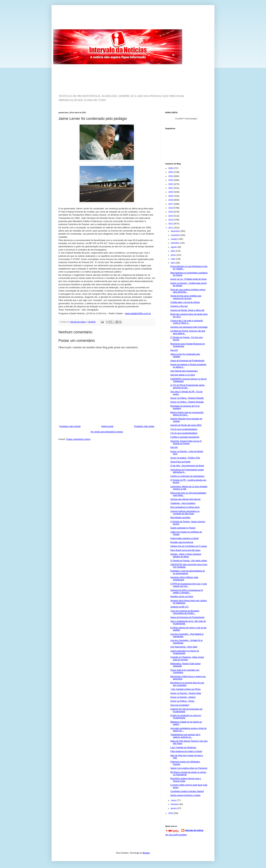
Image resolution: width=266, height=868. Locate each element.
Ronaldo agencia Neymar (182, 542)
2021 (171, 188)
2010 (171, 813)
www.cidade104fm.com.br (138, 313)
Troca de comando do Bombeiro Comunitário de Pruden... (185, 612)
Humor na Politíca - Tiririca (182, 701)
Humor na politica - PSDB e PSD (185, 458)
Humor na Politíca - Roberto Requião (187, 398)
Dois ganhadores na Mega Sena (185, 507)
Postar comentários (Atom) (78, 439)
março (174, 800)
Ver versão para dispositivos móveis (107, 432)
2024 (171, 176)
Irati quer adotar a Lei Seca (183, 375)
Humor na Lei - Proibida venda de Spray (188, 279)
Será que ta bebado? (180, 705)
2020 (171, 192)
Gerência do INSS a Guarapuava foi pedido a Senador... (187, 591)
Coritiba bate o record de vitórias (185, 302)
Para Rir (174, 350)
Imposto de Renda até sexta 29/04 (186, 425)
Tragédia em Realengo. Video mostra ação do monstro (187, 658)
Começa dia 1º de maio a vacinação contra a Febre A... (187, 322)
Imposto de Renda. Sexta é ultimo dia (187, 310)
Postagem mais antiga (144, 426)
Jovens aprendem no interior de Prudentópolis (185, 652)
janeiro (174, 808)
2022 (171, 184)
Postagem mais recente (70, 426)
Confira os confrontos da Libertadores (187, 476)
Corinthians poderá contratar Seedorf (187, 791)
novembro (176, 235)
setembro (175, 243)
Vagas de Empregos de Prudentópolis (187, 361)
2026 (171, 168)
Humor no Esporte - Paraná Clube (186, 693)
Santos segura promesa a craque (185, 795)
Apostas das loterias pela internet (185, 499)
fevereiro (175, 804)
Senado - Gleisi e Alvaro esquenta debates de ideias (186, 555)
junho (174, 255)
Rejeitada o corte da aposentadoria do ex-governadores (188, 572)
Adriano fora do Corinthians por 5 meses (189, 546)
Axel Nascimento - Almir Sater (184, 647)
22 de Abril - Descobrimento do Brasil (187, 466)
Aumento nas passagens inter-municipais (189, 327)
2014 (171, 216)
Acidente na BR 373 (179, 607)
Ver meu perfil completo (176, 835)
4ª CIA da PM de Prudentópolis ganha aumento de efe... (187, 386)
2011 (171, 228)
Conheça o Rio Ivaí (179, 306)
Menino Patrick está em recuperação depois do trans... (187, 414)
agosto (174, 247)
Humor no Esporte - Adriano (183, 697)
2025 (171, 172)
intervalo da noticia (78, 322)
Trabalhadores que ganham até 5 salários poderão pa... (185, 736)
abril (173, 263)
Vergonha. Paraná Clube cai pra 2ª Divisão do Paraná (186, 442)
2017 (171, 204)
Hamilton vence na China (182, 597)
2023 (171, 180)
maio (173, 259)
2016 (171, 208)
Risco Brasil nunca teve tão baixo (185, 550)
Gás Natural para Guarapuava (184, 371)
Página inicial (107, 426)
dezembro (176, 231)
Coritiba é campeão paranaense (185, 437)
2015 (171, 212)
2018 (171, 200)
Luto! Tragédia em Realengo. (183, 748)
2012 (171, 224)
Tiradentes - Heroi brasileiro (183, 503)
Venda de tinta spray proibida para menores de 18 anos (186, 297)
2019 (171, 196)
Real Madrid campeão (180, 518)
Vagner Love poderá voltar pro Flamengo (189, 768)
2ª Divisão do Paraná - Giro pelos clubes (189, 561)
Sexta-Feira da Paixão (180, 462)
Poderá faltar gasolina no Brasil (184, 538)
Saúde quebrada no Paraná (183, 528)
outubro (175, 239)
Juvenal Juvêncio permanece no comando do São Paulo (185, 512)
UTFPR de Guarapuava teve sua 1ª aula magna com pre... (189, 585)
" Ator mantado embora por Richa (185, 689)
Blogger (146, 853)
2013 (171, 220)
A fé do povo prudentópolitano (184, 429)
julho (173, 251)
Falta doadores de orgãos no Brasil (186, 751)
